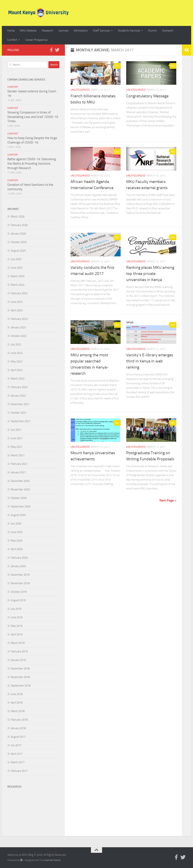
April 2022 (17, 370)
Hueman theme (52, 860)
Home (11, 30)
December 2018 (20, 669)
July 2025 (16, 259)
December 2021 (20, 404)
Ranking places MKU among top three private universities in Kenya (150, 274)
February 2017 (19, 771)
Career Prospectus (36, 40)
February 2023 (19, 319)
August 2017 (18, 737)
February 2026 (19, 225)
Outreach (168, 30)
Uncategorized (80, 90)
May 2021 (17, 447)
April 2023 (17, 310)
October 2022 (19, 336)
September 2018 (21, 686)
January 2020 (18, 566)
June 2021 (17, 438)
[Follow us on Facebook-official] (51, 50)
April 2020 (17, 549)
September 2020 (21, 506)
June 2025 (17, 268)
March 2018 (18, 711)
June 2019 (17, 617)
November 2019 (20, 583)
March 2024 (18, 285)
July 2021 (16, 430)
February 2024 (19, 293)
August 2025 (18, 251)
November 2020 (20, 489)
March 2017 (18, 762)
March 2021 (18, 455)
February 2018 (19, 720)
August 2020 (18, 515)
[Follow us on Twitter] (57, 50)
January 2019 (18, 660)
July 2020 (16, 524)
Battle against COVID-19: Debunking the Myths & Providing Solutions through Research (32, 163)
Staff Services (101, 30)
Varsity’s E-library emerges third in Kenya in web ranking (150, 361)
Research (48, 30)
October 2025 (19, 242)
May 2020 (17, 541)
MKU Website (28, 30)
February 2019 (19, 651)
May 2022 (17, 362)
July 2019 (16, 609)
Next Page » (168, 500)
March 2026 (18, 217)
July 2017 (16, 745)
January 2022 (18, 396)
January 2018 (18, 728)
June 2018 (17, 694)
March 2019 (18, 643)
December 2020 (20, 481)
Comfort (12, 40)
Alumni (152, 30)
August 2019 (18, 600)
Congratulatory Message (147, 96)
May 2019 (17, 626)
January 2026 (18, 234)
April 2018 (17, 703)
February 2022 (19, 387)
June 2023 (17, 302)
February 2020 (19, 558)
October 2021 (19, 413)
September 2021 (21, 421)
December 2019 (20, 575)
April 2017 (17, 754)
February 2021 (19, 464)
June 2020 (17, 532)
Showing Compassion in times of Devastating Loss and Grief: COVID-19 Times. (33, 117)
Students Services (129, 30)
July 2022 (16, 344)
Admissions (81, 30)
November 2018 (20, 677)
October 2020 (19, 498)
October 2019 (19, 592)
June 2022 (17, 353)
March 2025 (18, 276)
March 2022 (18, 379)
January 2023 (18, 327)
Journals (63, 30)
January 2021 (18, 472)
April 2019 (17, 634)
